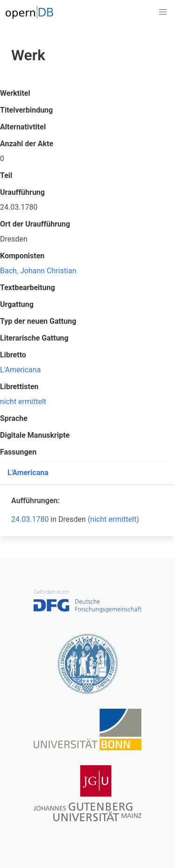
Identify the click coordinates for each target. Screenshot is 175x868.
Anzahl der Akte (27, 144)
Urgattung (17, 304)
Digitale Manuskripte (35, 435)
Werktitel (15, 93)
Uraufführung (22, 192)
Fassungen (18, 452)
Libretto (13, 355)
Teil (6, 175)
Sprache (14, 418)
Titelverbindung (26, 110)
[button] (163, 12)
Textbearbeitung (28, 288)
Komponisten (22, 256)
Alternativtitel (23, 127)
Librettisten (19, 387)
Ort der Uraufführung (35, 224)
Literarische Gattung (34, 338)
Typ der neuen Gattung (38, 321)
